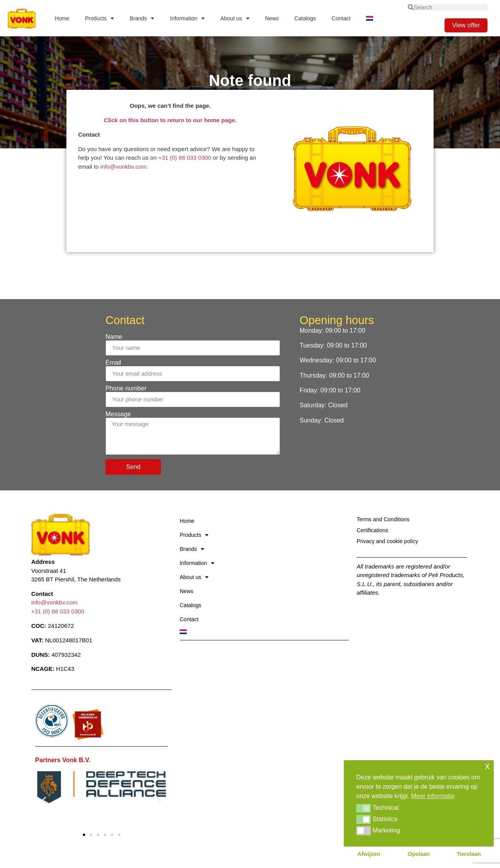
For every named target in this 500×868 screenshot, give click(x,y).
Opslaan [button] (419, 854)
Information (187, 18)
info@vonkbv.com (123, 167)
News (272, 18)
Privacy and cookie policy (387, 541)
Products (100, 18)
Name (114, 337)
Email (113, 363)
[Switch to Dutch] (370, 18)
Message (118, 414)
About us (235, 18)
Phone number (126, 389)
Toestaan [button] (469, 854)
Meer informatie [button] (433, 796)
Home (62, 18)
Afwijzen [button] (369, 854)
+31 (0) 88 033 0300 (185, 158)
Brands (142, 18)
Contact (341, 18)
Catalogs (305, 18)
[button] (44, 800)
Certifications (372, 530)
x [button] (487, 766)
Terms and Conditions (383, 519)
